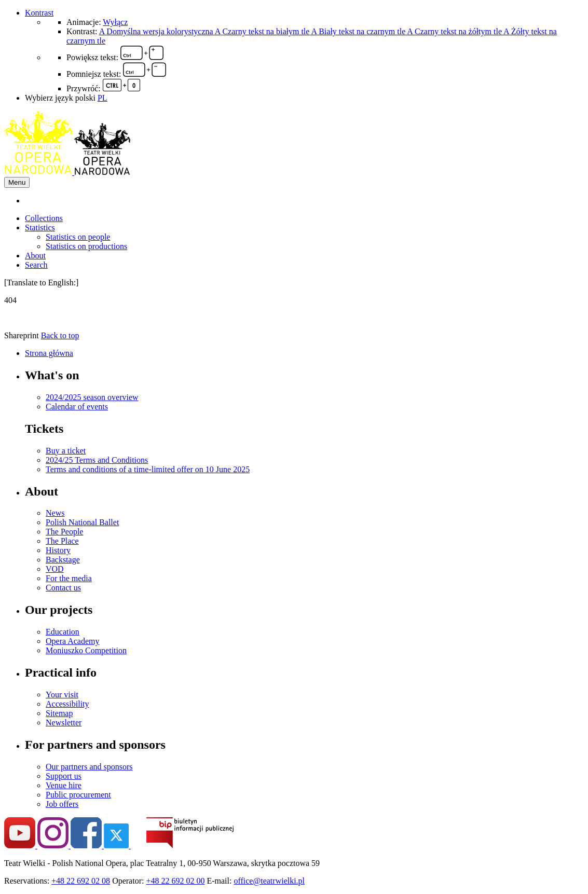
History (58, 550)
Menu (17, 182)
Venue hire (64, 785)
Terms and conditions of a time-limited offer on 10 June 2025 (148, 469)
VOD (55, 569)
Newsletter (64, 723)
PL (102, 98)
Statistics (40, 228)
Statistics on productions (86, 246)
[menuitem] (304, 201)
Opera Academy (73, 641)
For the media (69, 578)
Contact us (63, 588)
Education (63, 632)
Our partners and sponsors (89, 767)
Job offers (62, 804)
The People (64, 532)
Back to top (60, 335)
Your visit (62, 694)
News (55, 513)
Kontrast (39, 13)
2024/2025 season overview (92, 397)
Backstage (63, 560)
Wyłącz (115, 22)
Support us (64, 776)
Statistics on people (78, 237)
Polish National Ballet (82, 522)
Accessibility (67, 704)
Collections (44, 218)
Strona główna (49, 353)
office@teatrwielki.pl (269, 881)
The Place (62, 541)
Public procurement (78, 795)
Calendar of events (77, 407)
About (35, 256)
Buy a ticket (66, 451)
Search (36, 265)
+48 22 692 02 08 (81, 881)
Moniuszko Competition (86, 650)
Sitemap (59, 713)
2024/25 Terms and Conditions (97, 460)
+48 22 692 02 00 (175, 881)
